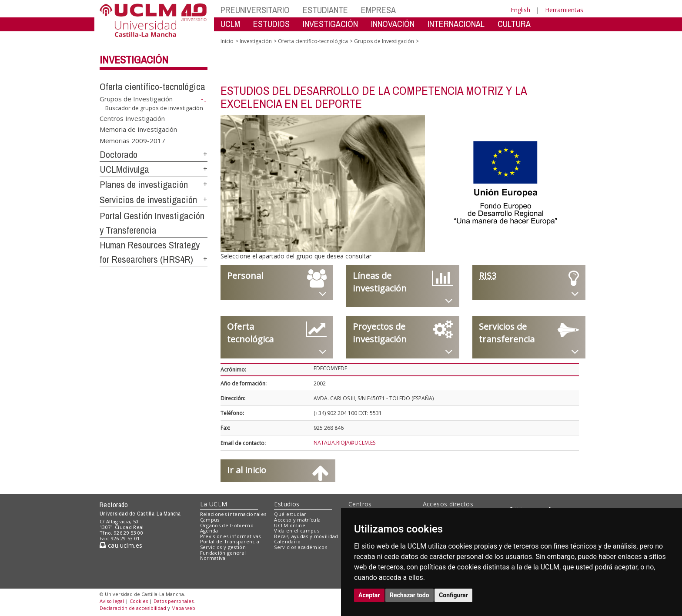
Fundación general (223, 553)
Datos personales (174, 601)
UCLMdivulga (124, 169)
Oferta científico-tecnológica (152, 87)
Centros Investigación (132, 118)
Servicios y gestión (223, 547)
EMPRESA (378, 10)
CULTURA (514, 24)
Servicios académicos (301, 547)
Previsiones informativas (231, 536)
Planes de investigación (144, 184)
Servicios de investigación (148, 200)
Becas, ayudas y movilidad (306, 536)
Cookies (139, 601)
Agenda (209, 531)
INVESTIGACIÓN (330, 24)
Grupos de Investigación (136, 99)
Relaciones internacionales (233, 514)
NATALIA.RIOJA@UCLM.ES (344, 443)
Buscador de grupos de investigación (154, 108)
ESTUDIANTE (325, 10)
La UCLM (214, 504)
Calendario (287, 541)
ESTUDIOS (271, 24)
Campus (210, 520)
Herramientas (564, 10)
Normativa (213, 558)
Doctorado (119, 154)
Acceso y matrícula (297, 520)
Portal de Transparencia (230, 541)
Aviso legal (112, 601)
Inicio (227, 41)
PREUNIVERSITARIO (255, 10)
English (520, 10)
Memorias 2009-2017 (132, 140)
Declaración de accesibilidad (133, 608)
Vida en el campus (297, 531)
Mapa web (183, 608)
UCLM (230, 24)
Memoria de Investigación (138, 129)
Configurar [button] (453, 595)
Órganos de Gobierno (227, 525)
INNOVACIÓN (393, 24)
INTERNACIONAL (456, 24)
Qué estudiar (290, 514)
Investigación (134, 60)
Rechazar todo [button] (410, 595)
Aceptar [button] (369, 595)
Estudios (287, 504)
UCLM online (290, 525)
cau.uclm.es (121, 545)
